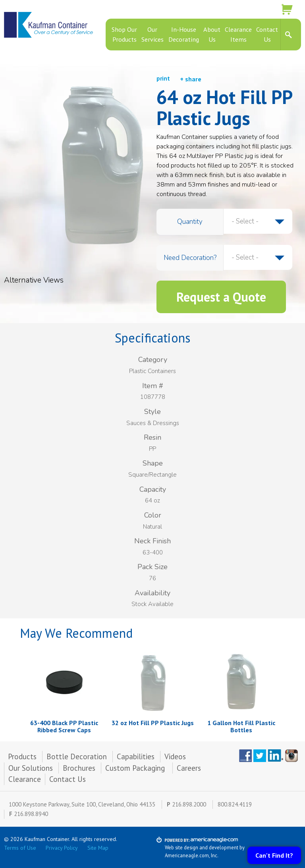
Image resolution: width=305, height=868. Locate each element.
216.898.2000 (189, 804)
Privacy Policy (62, 848)
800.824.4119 (235, 804)
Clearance (25, 779)
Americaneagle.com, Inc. (192, 855)
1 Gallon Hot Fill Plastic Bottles (241, 726)
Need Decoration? (190, 258)
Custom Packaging (136, 768)
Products (22, 756)
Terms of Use (20, 848)
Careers (189, 768)
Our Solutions (31, 768)
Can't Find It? (274, 855)
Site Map (98, 848)
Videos (175, 756)
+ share (191, 79)
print (163, 78)
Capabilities (136, 756)
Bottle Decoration (77, 756)
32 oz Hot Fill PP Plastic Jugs (153, 723)
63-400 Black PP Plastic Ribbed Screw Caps (64, 726)
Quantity (190, 222)
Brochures (79, 768)
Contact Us (68, 779)
